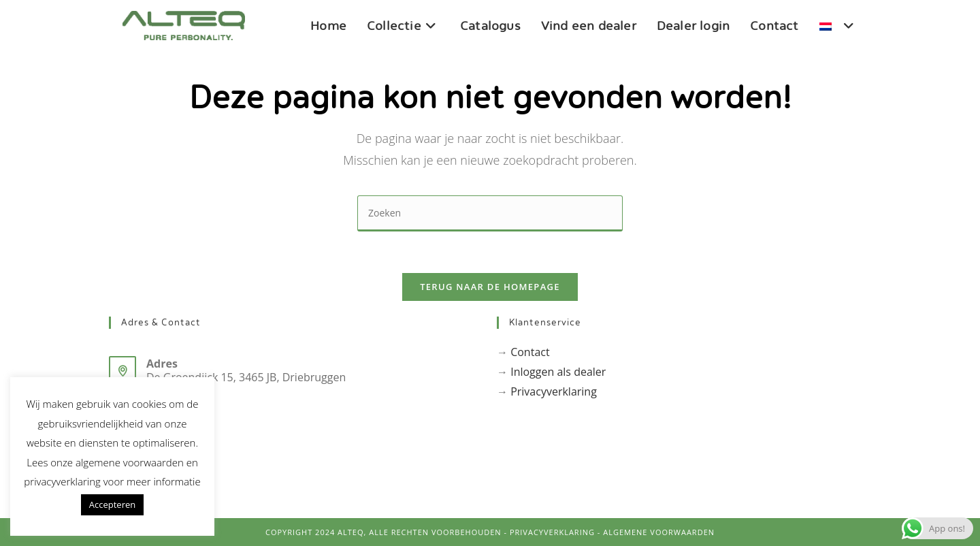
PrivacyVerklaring (552, 532)
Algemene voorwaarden (659, 532)
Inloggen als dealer (558, 372)
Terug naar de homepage (490, 287)
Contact (530, 352)
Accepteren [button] (112, 504)
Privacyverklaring (554, 391)
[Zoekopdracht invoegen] (490, 213)
